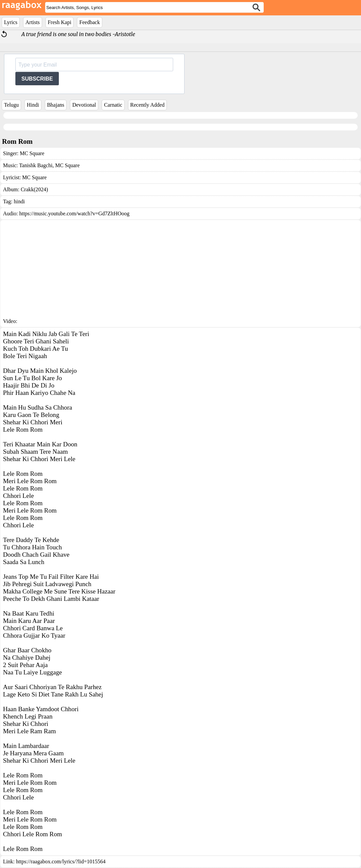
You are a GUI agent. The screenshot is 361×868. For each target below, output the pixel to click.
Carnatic (113, 105)
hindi (19, 201)
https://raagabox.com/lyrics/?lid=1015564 (61, 861)
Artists (33, 22)
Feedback (89, 22)
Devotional (84, 105)
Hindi (33, 105)
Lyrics (11, 22)
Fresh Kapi (60, 22)
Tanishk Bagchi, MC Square (49, 165)
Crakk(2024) (34, 189)
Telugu (11, 105)
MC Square (32, 153)
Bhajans (56, 105)
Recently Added (148, 105)
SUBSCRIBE (37, 79)
